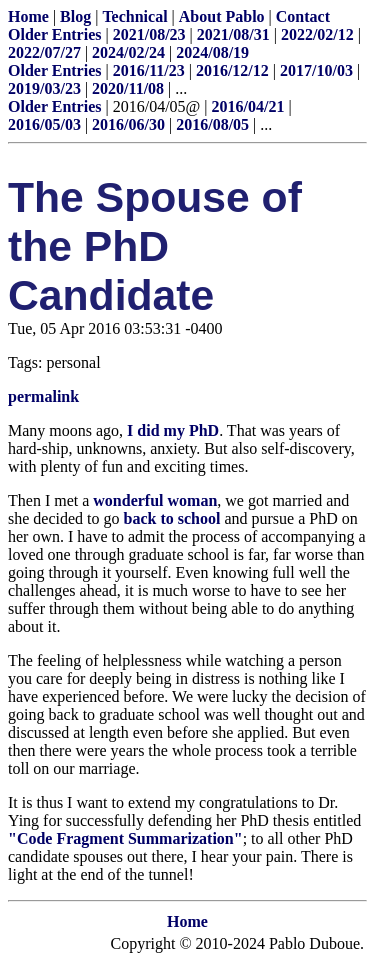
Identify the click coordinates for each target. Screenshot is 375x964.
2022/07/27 (44, 52)
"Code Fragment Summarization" (125, 838)
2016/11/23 (149, 70)
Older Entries (54, 34)
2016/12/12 (232, 70)
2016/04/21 (248, 106)
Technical (134, 16)
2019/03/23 (44, 88)
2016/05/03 (44, 124)
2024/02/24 (128, 52)
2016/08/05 (212, 124)
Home (28, 16)
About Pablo (222, 16)
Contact (303, 16)
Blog (75, 16)
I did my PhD (173, 430)
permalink (43, 396)
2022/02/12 (317, 34)
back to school (172, 518)
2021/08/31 (233, 34)
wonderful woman (155, 500)
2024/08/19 (212, 52)
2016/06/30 (128, 124)
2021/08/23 (149, 34)
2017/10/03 (316, 70)
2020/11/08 (128, 88)
